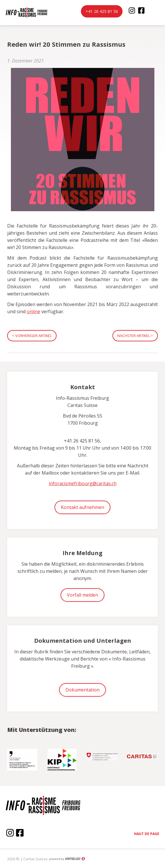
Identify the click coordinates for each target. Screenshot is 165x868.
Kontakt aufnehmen (82, 507)
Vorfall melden (82, 595)
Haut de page (147, 834)
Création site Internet (67, 859)
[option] (23, 757)
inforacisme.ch (24, 12)
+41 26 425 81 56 (102, 11)
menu (156, 13)
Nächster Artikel (135, 336)
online (33, 311)
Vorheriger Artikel (32, 336)
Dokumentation (82, 690)
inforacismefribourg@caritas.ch (83, 483)
